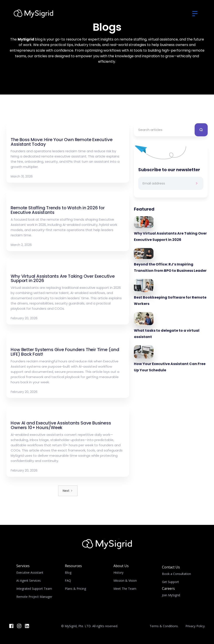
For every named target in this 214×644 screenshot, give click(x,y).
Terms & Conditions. (164, 626)
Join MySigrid (171, 595)
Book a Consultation (176, 574)
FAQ (68, 581)
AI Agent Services (29, 581)
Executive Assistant (30, 572)
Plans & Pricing (75, 589)
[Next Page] (68, 491)
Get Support (170, 582)
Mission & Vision (125, 581)
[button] (195, 14)
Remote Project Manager (34, 597)
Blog (68, 572)
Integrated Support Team (34, 589)
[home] (34, 14)
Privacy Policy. (195, 626)
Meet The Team (125, 589)
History (118, 572)
